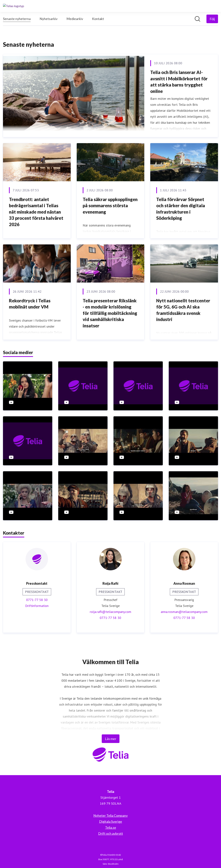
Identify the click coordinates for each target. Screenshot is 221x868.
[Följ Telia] (212, 19)
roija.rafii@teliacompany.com (110, 612)
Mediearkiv (75, 19)
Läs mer (111, 739)
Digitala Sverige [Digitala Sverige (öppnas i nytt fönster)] (111, 821)
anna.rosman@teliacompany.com (184, 612)
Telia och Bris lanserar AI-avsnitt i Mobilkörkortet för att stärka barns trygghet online (179, 82)
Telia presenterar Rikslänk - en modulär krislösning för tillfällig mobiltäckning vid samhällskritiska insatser (110, 313)
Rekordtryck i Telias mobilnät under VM (30, 304)
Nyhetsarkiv (49, 19)
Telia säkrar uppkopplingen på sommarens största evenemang (110, 206)
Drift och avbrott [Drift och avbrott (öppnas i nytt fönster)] (111, 833)
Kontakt (98, 19)
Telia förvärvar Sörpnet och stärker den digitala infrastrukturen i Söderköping (181, 209)
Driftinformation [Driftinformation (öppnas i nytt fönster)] (37, 606)
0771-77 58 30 (37, 600)
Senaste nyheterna (17, 18)
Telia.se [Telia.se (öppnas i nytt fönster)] (111, 827)
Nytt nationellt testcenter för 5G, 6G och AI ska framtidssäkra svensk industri (183, 310)
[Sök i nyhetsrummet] (197, 19)
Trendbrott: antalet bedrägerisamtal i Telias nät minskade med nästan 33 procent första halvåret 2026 (36, 212)
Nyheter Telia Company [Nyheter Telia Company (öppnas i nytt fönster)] (110, 815)
